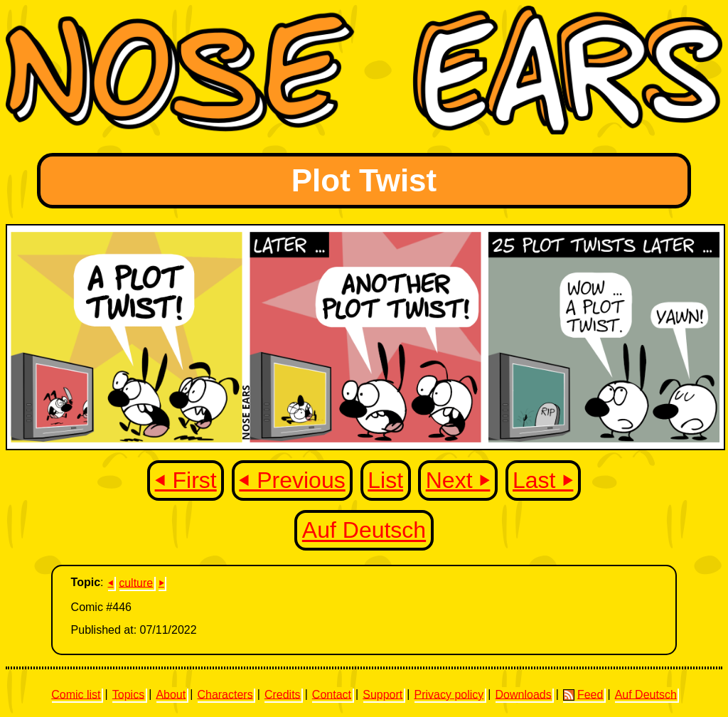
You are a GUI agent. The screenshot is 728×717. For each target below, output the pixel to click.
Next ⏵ (458, 480)
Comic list (76, 694)
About (171, 694)
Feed (583, 694)
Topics (128, 694)
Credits (283, 694)
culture (136, 582)
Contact (332, 694)
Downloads (524, 694)
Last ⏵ (543, 480)
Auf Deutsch (364, 531)
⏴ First (186, 480)
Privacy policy (449, 694)
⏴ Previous (292, 480)
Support (382, 694)
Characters (225, 694)
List (385, 480)
